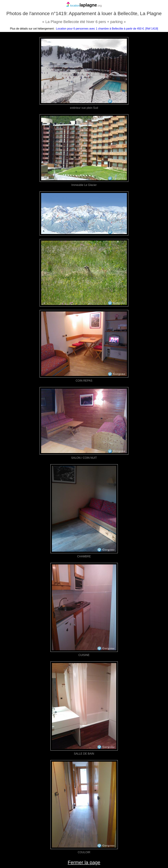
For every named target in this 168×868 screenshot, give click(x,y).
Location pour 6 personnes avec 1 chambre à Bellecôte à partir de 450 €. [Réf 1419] (107, 29)
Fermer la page (84, 862)
